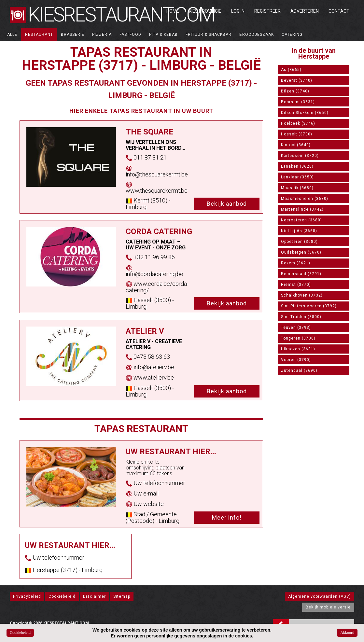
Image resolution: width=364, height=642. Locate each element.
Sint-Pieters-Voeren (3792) (309, 306)
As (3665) (291, 70)
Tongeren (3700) (298, 338)
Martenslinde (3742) (302, 209)
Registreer (267, 11)
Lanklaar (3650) (297, 177)
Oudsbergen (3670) (301, 252)
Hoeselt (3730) (297, 134)
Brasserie (73, 35)
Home (173, 11)
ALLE (12, 35)
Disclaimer (94, 596)
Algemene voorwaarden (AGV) (320, 596)
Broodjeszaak (257, 35)
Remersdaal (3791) (301, 274)
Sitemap (122, 596)
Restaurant (39, 35)
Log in (238, 11)
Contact (339, 11)
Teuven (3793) (296, 328)
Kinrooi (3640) (296, 145)
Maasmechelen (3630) (305, 199)
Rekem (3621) (296, 263)
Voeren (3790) (296, 360)
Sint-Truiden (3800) (301, 317)
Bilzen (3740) (295, 91)
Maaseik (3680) (297, 188)
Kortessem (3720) (300, 156)
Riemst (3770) (296, 285)
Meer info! (227, 517)
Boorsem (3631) (298, 102)
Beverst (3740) (297, 80)
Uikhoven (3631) (298, 349)
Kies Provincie (205, 11)
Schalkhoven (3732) (302, 295)
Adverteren (305, 11)
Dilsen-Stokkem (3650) (305, 113)
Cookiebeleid (62, 596)
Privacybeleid (27, 596)
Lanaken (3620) (297, 166)
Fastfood (130, 35)
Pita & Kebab (163, 35)
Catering (292, 35)
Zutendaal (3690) (299, 370)
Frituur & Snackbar (209, 35)
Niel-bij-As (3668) (299, 231)
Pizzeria (102, 35)
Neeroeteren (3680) (301, 220)
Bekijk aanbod (227, 204)
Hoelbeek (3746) (298, 123)
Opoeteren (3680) (299, 242)
